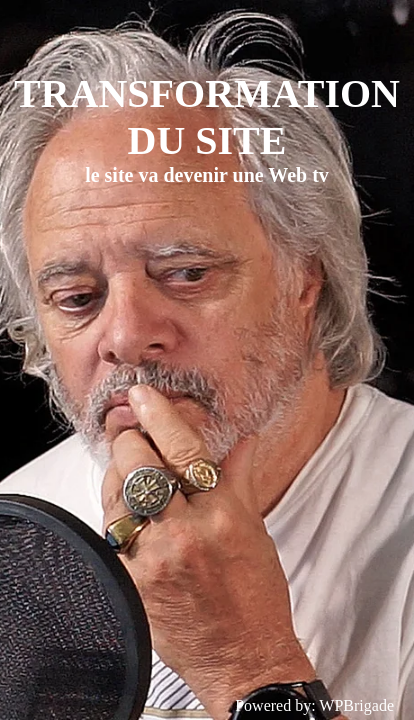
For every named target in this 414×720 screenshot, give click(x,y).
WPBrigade (356, 705)
